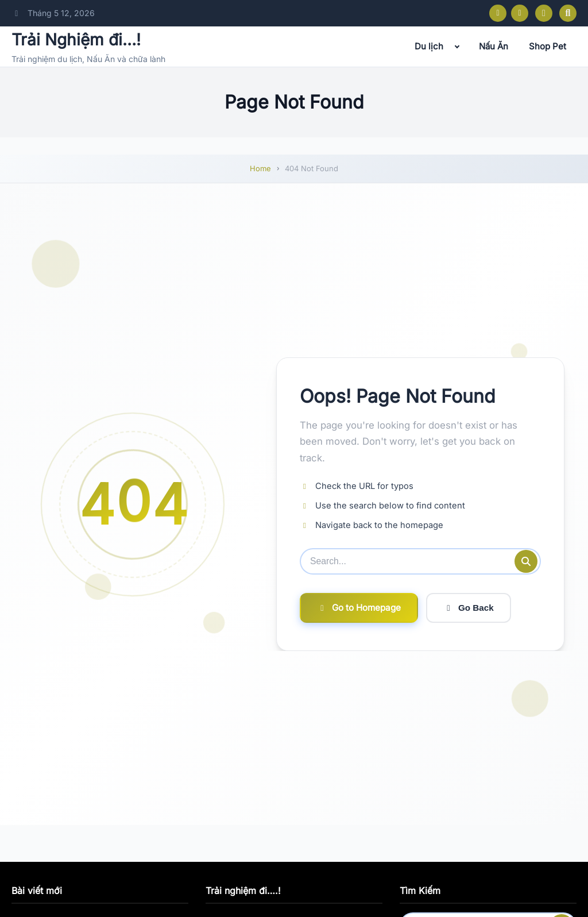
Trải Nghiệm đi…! (76, 40)
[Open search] (568, 13)
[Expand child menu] (457, 47)
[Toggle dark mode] (544, 13)
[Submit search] (526, 561)
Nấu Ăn (494, 46)
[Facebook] (498, 13)
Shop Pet (548, 46)
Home (260, 168)
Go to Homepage (359, 608)
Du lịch (429, 46)
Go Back (469, 608)
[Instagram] (520, 13)
